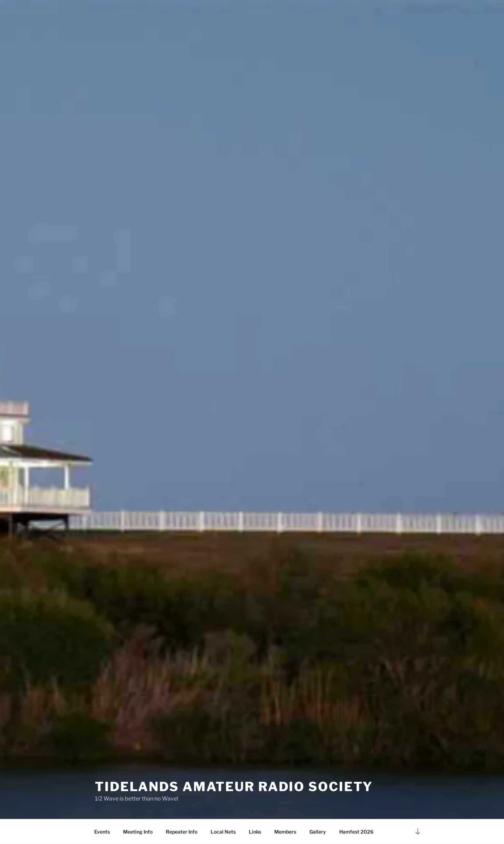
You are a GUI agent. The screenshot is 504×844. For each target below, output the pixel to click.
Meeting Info (138, 832)
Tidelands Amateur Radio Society (234, 787)
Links (255, 832)
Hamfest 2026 (356, 832)
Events (102, 832)
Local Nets (223, 832)
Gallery (318, 832)
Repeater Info (182, 832)
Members (285, 832)
